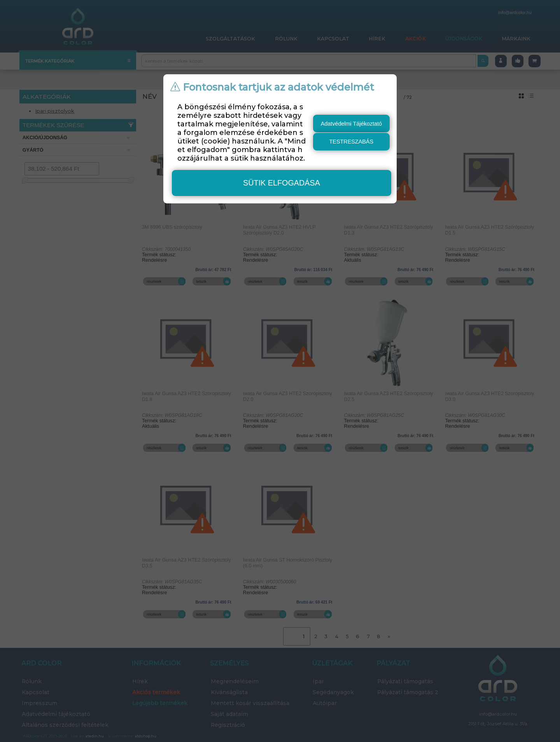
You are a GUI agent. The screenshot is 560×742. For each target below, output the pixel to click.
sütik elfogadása (282, 183)
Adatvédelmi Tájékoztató (351, 124)
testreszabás (352, 142)
